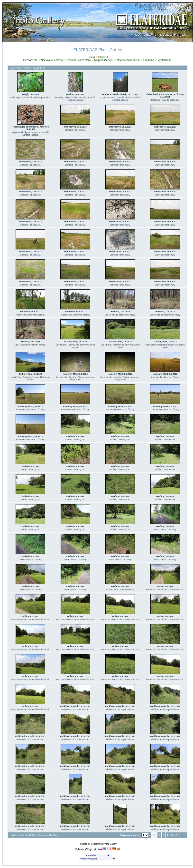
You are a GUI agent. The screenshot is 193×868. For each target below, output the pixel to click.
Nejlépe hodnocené (128, 60)
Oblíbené (149, 60)
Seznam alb (30, 60)
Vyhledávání (165, 60)
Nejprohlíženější (104, 60)
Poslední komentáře (79, 60)
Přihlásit (103, 57)
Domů (91, 57)
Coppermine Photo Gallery (104, 844)
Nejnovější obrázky (52, 60)
